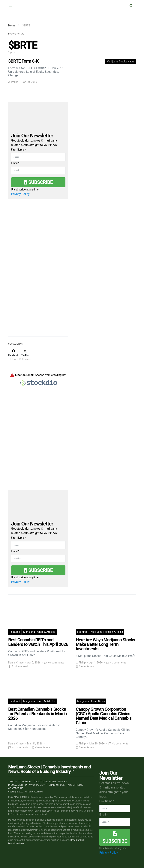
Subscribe (38, 182)
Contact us (16, 788)
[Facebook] (13, 355)
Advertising (76, 785)
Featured (15, 632)
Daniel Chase (16, 663)
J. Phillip (13, 82)
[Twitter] (25, 355)
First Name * (18, 150)
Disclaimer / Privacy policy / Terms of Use (36, 785)
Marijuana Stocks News (120, 61)
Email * (15, 163)
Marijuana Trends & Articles (39, 632)
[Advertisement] (36, 303)
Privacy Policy (20, 194)
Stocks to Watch (19, 782)
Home (12, 25)
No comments (56, 663)
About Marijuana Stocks (50, 782)
